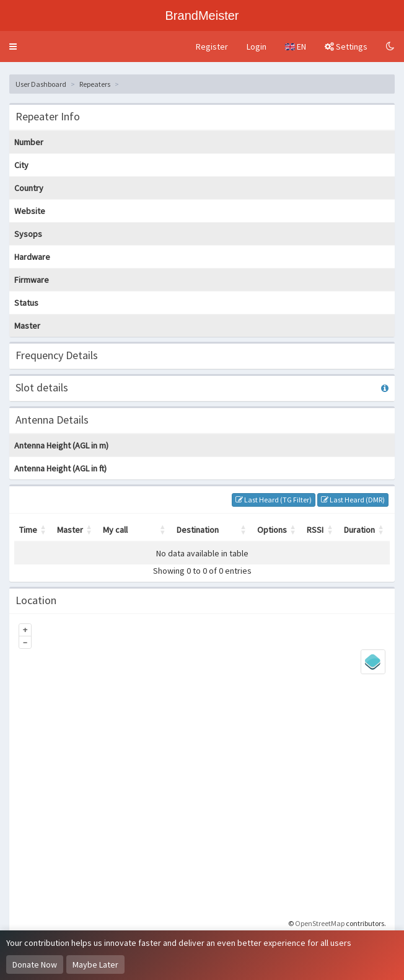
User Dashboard (41, 84)
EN (296, 47)
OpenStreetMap (320, 923)
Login (257, 47)
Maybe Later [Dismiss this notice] (95, 964)
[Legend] (373, 662)
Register (212, 47)
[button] (13, 47)
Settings (346, 47)
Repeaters (95, 84)
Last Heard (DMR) (353, 500)
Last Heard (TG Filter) (274, 500)
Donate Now (35, 964)
